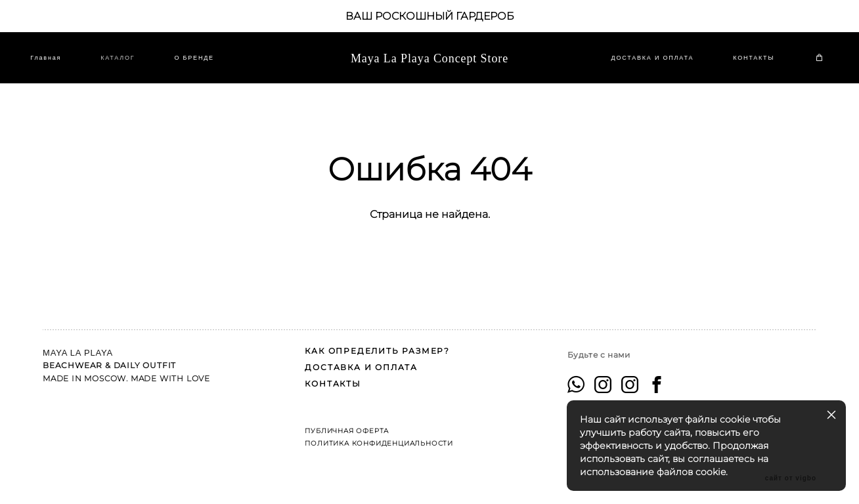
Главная (58, 65)
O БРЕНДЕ (206, 65)
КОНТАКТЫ (742, 65)
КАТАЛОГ (130, 65)
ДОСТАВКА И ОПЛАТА (640, 65)
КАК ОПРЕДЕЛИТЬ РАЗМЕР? (377, 346)
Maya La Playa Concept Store (429, 65)
